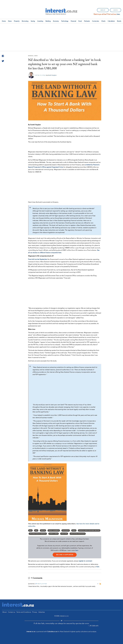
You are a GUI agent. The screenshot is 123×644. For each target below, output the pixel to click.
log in (116, 10)
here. (118, 14)
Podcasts (87, 21)
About (5, 612)
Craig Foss (64, 534)
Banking (48, 21)
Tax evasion (66, 530)
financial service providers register (89, 530)
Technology (65, 21)
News (10, 21)
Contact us (12, 612)
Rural (80, 21)
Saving (33, 21)
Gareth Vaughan (52, 75)
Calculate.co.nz (52, 632)
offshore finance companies (38, 534)
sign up (103, 10)
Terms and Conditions (24, 612)
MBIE (36, 530)
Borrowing (25, 21)
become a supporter (65, 555)
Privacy (35, 612)
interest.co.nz (31, 632)
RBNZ (30, 530)
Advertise (42, 612)
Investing (40, 21)
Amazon (43, 530)
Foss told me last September (38, 259)
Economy (56, 21)
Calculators (111, 21)
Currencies (95, 21)
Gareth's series (54, 534)
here (77, 550)
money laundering (54, 530)
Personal (73, 21)
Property (17, 21)
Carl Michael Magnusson (78, 534)
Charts (103, 21)
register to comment (85, 561)
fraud (74, 530)
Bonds (119, 21)
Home (4, 21)
